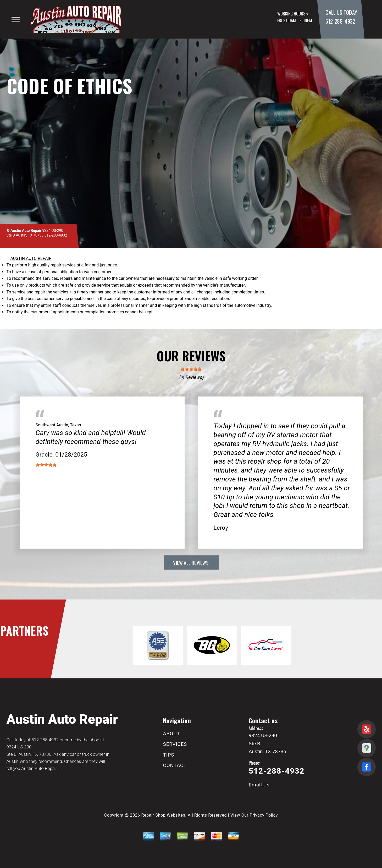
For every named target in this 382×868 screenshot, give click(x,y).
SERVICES (175, 744)
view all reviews (191, 562)
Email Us (259, 785)
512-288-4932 (340, 21)
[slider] (191, 369)
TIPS (169, 755)
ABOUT (172, 734)
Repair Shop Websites (163, 815)
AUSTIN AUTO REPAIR (31, 258)
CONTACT (175, 765)
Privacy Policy (264, 815)
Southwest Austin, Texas (58, 425)
